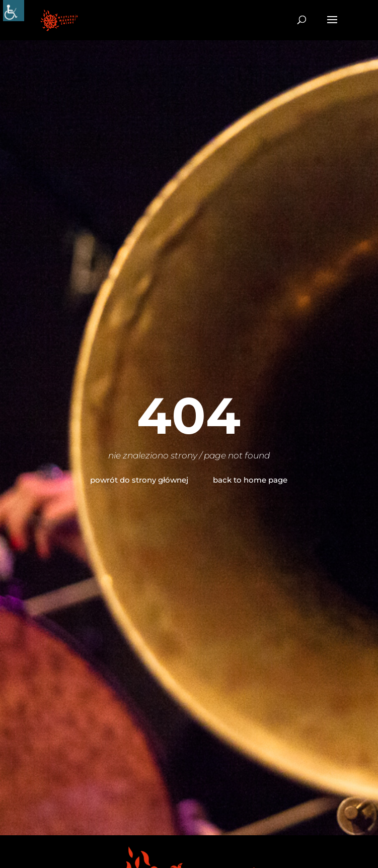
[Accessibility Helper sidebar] (14, 11)
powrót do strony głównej (139, 480)
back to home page (250, 480)
